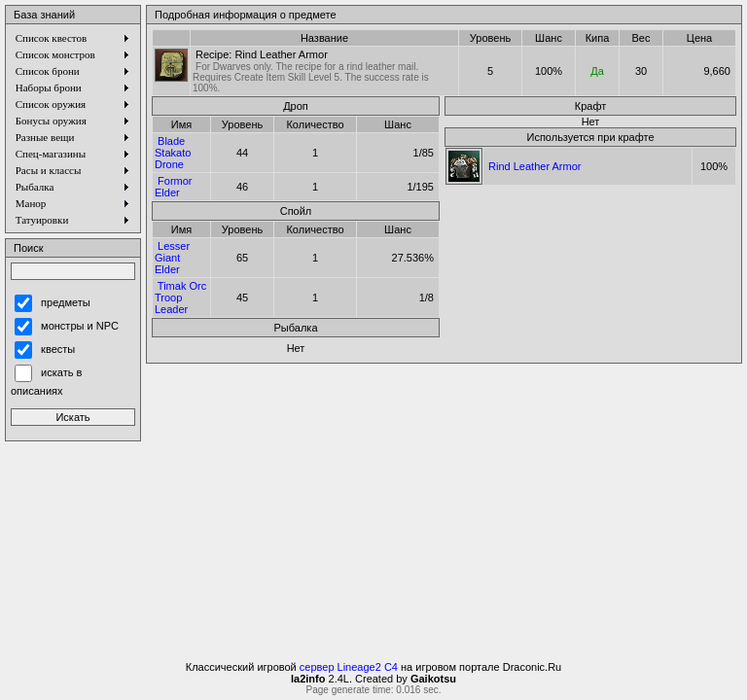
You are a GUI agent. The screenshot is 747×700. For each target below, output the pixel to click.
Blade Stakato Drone (173, 153)
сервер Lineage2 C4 (349, 667)
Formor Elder (174, 187)
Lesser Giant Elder (172, 258)
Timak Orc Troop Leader (180, 297)
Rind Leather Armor (534, 166)
